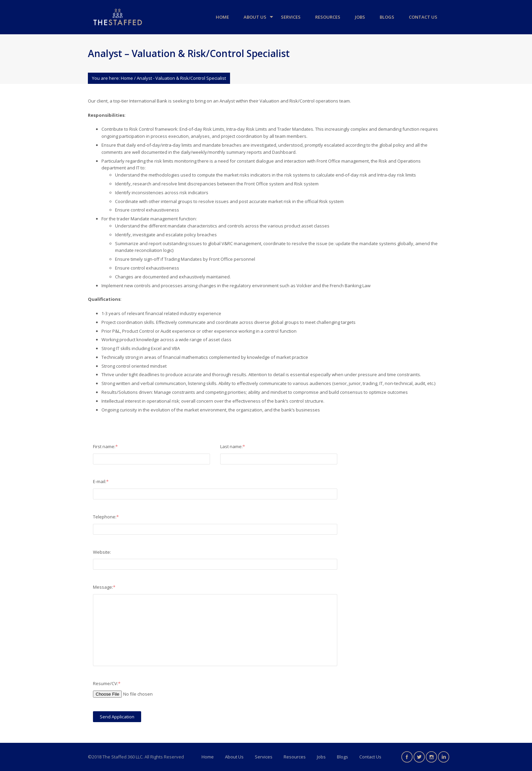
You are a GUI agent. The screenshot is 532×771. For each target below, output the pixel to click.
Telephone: (106, 517)
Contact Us (423, 17)
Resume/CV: (107, 683)
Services (291, 17)
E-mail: (101, 481)
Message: (104, 587)
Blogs (387, 17)
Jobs (360, 17)
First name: (105, 446)
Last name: (233, 446)
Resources (328, 17)
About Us (255, 17)
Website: (102, 552)
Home (222, 17)
